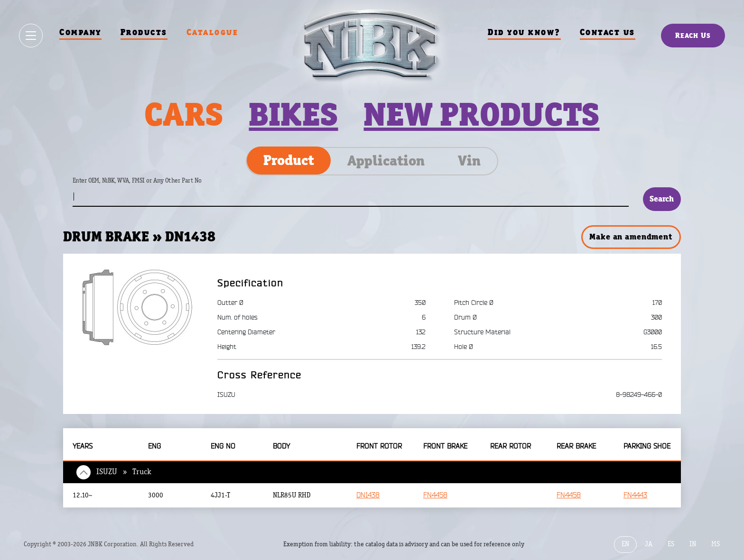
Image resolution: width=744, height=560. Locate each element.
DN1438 (368, 495)
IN (693, 544)
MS (716, 544)
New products (481, 114)
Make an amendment (631, 237)
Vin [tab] (469, 161)
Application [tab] (386, 161)
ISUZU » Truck (124, 472)
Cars (184, 114)
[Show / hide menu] (31, 36)
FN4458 (435, 495)
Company (80, 32)
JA (649, 544)
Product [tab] (289, 160)
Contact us (608, 32)
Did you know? (524, 32)
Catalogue (213, 32)
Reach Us (693, 35)
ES (671, 544)
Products (144, 32)
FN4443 (635, 495)
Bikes (293, 114)
